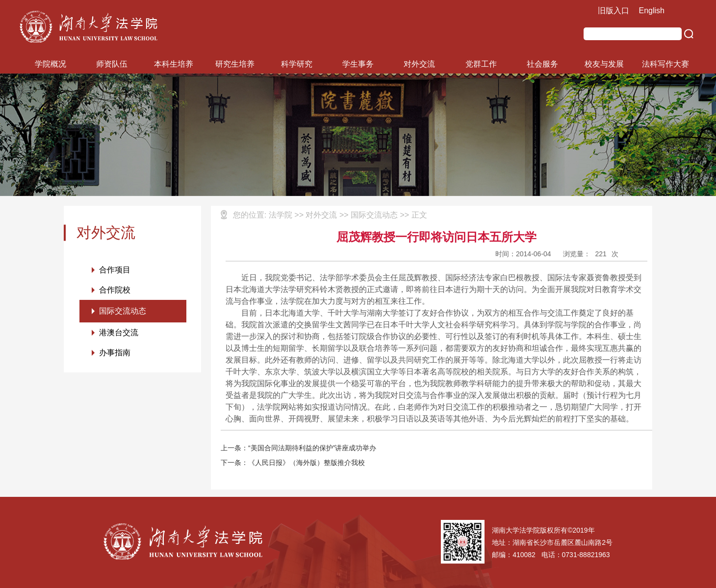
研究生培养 (235, 64)
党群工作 (481, 64)
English (652, 11)
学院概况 (51, 64)
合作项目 (115, 270)
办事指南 (115, 353)
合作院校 (115, 290)
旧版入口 (614, 11)
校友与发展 (604, 64)
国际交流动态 (123, 311)
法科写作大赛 (665, 64)
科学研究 (297, 64)
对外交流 (419, 64)
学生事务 (358, 64)
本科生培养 (174, 64)
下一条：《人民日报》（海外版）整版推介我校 (293, 463)
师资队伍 (112, 64)
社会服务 (542, 64)
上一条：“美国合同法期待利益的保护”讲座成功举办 (298, 448)
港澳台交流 (119, 332)
